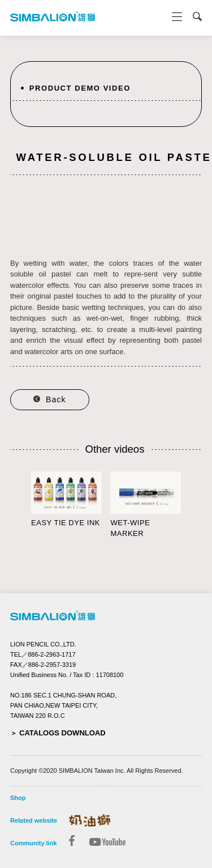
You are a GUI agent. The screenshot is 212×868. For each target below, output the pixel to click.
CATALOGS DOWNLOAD (62, 733)
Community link (34, 843)
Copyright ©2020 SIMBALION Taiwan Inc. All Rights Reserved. (97, 771)
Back (56, 399)
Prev (16, 504)
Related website (34, 820)
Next (196, 504)
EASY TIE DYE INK (66, 523)
